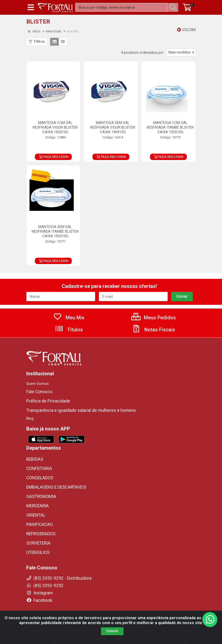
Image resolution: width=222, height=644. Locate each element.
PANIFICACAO (40, 524)
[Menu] (31, 7)
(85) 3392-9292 (45, 586)
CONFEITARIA (39, 469)
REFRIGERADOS (41, 534)
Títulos (69, 330)
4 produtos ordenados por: (143, 53)
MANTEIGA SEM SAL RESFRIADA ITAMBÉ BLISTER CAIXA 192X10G (55, 231)
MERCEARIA (37, 506)
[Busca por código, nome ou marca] (121, 7)
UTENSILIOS (38, 552)
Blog (30, 418)
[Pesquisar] (174, 7)
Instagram (40, 593)
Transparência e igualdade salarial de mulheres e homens (81, 410)
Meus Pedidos (154, 318)
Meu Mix (69, 318)
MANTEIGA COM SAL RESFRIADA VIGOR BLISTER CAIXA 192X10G (55, 127)
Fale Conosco (39, 392)
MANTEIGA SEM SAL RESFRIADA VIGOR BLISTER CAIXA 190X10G (113, 127)
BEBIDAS (35, 459)
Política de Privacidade (48, 401)
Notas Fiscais (153, 330)
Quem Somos (37, 384)
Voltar (186, 30)
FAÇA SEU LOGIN (53, 157)
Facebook (39, 600)
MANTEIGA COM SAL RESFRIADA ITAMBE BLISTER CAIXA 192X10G (170, 127)
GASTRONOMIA (41, 496)
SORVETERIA (38, 543)
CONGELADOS (40, 478)
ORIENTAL (36, 515)
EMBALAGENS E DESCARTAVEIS (56, 487)
